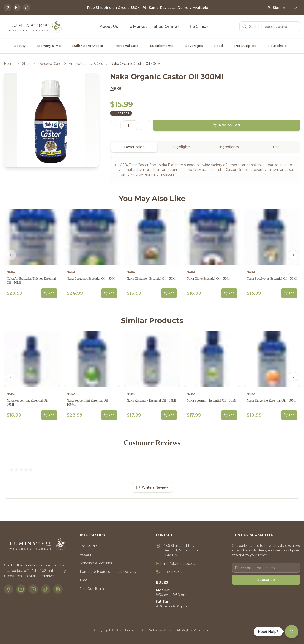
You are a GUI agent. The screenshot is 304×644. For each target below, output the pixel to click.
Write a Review (152, 487)
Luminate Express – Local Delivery (108, 572)
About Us (109, 26)
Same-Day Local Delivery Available (178, 8)
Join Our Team (92, 589)
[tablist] (205, 147)
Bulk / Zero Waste (90, 46)
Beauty (22, 46)
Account (87, 555)
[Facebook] (8, 8)
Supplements (164, 46)
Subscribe (266, 580)
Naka (116, 88)
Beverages (196, 46)
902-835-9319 (175, 572)
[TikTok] (27, 8)
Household (279, 46)
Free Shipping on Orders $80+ (113, 8)
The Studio (89, 546)
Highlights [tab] (182, 147)
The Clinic (199, 26)
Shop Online (167, 26)
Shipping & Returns (96, 563)
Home (9, 64)
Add (49, 293)
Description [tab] (134, 147)
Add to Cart (227, 125)
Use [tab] (276, 147)
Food (220, 46)
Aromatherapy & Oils (86, 64)
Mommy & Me (51, 46)
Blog (84, 580)
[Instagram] (17, 8)
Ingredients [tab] (229, 147)
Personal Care (128, 46)
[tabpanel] (205, 169)
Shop (26, 64)
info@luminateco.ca (180, 564)
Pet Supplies (247, 46)
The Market (136, 26)
